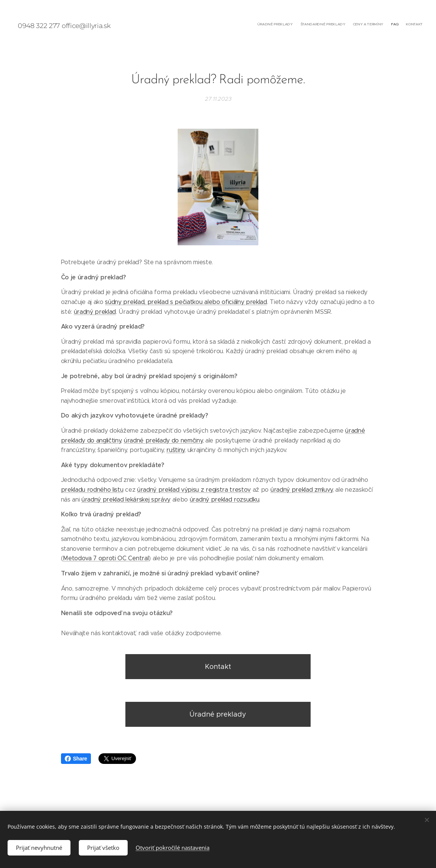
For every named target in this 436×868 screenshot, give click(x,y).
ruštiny (175, 450)
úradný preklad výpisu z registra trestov (194, 489)
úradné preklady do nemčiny (163, 440)
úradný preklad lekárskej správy (126, 499)
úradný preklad (95, 311)
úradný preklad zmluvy (302, 489)
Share (76, 759)
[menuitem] (393, 25)
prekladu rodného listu (92, 489)
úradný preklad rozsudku (225, 499)
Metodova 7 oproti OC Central (106, 558)
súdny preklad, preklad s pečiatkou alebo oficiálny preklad (186, 302)
